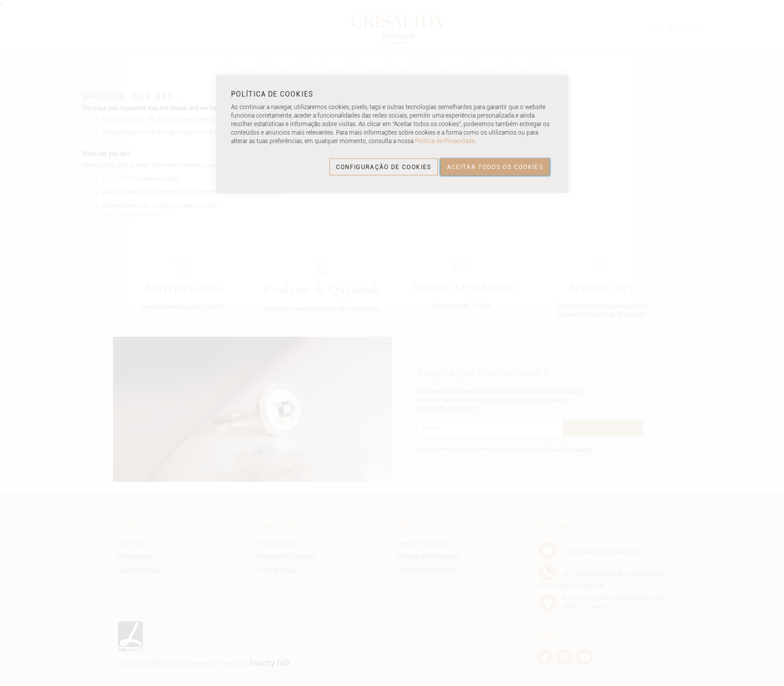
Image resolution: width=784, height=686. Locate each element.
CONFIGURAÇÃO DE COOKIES (384, 167)
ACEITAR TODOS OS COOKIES (495, 167)
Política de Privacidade (445, 141)
